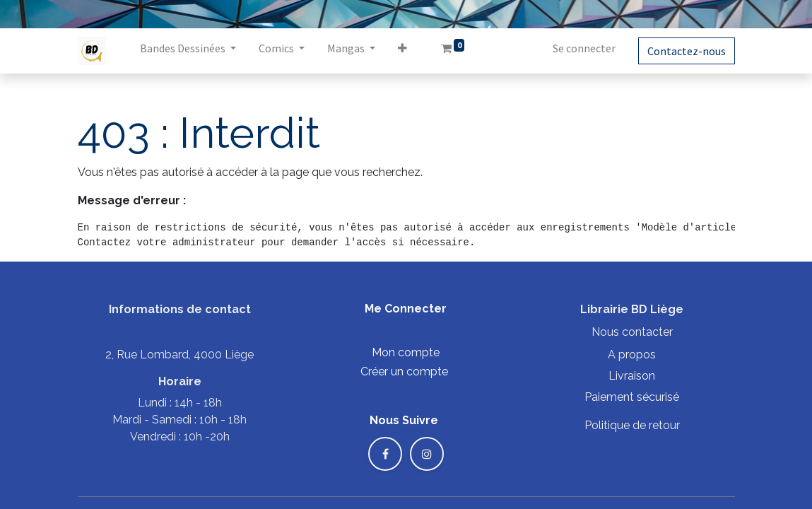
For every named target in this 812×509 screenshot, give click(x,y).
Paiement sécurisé (632, 397)
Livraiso (629, 376)
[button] (402, 51)
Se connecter (584, 48)
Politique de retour (632, 425)
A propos (632, 355)
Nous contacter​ (632, 332)
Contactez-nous (687, 51)
